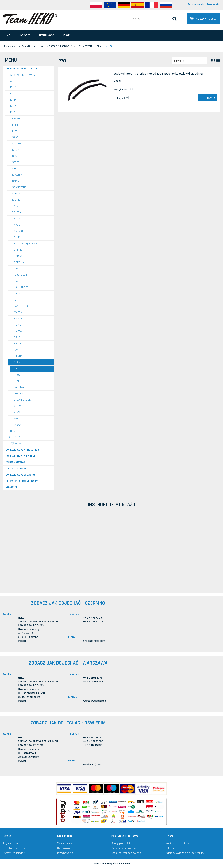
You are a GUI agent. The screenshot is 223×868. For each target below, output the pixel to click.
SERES (16, 162)
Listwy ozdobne (16, 469)
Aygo (17, 225)
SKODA (16, 169)
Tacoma (19, 387)
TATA (15, 206)
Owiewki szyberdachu (20, 475)
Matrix (18, 312)
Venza (18, 406)
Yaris (17, 419)
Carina (18, 256)
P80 (18, 375)
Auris (17, 219)
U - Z (13, 431)
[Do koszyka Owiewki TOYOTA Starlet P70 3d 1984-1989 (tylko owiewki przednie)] (207, 98)
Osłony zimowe (16, 462)
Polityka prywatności (15, 848)
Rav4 (17, 350)
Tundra (19, 394)
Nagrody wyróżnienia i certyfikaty (185, 853)
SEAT (15, 156)
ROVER (16, 131)
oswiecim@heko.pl (94, 764)
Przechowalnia (65, 853)
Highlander (21, 287)
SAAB (15, 137)
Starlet (19, 362)
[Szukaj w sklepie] (154, 19)
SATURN (17, 144)
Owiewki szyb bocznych (21, 69)
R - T (13, 112)
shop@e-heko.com (94, 641)
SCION (16, 150)
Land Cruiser (22, 306)
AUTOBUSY (14, 437)
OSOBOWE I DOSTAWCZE (23, 75)
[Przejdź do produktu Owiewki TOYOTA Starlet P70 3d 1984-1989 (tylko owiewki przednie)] (86, 90)
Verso (18, 412)
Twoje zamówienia (68, 843)
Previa (18, 331)
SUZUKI (16, 200)
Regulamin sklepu (13, 843)
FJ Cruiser (20, 275)
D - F (13, 87)
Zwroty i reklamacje (14, 853)
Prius (17, 337)
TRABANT (17, 425)
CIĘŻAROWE (16, 444)
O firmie (170, 848)
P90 (18, 381)
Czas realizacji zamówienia (126, 853)
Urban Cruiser (23, 400)
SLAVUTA (17, 175)
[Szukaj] (174, 19)
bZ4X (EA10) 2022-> (25, 244)
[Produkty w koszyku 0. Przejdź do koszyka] (204, 19)
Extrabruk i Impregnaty (22, 481)
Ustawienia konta (67, 848)
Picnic (18, 325)
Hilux (17, 294)
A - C (13, 81)
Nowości (11, 487)
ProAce (19, 344)
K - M (13, 100)
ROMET (16, 125)
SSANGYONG (19, 187)
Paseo (18, 319)
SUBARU (17, 194)
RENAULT (17, 119)
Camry (18, 250)
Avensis (19, 231)
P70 (18, 369)
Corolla (19, 262)
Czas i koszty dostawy (124, 848)
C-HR (17, 237)
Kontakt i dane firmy (177, 843)
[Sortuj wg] (190, 61)
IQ (15, 300)
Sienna (18, 356)
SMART (16, 181)
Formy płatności (121, 843)
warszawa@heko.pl (95, 701)
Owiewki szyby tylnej (20, 456)
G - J (13, 94)
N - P (13, 106)
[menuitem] (10, 35)
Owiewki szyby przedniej (22, 450)
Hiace (17, 281)
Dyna (17, 269)
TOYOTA (17, 212)
